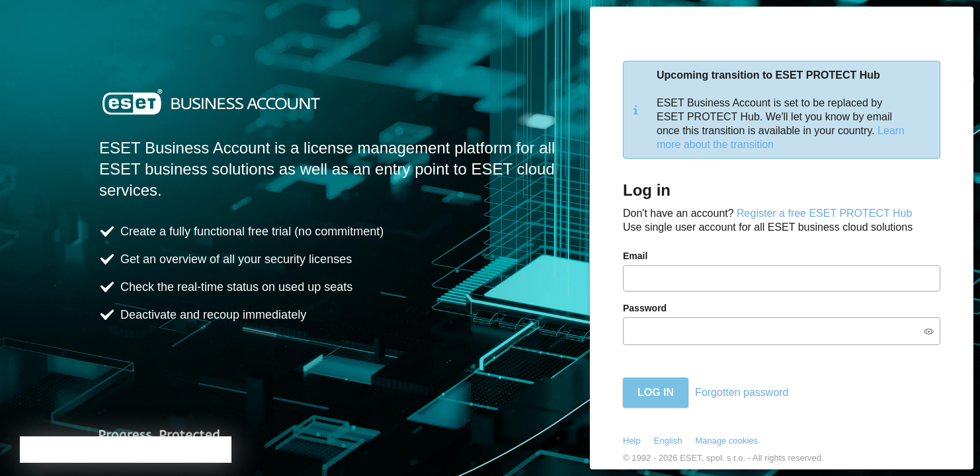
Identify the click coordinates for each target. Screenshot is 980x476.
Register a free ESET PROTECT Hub (824, 213)
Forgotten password (742, 392)
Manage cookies (726, 441)
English (668, 441)
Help (632, 441)
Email (635, 256)
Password (645, 308)
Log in (656, 392)
